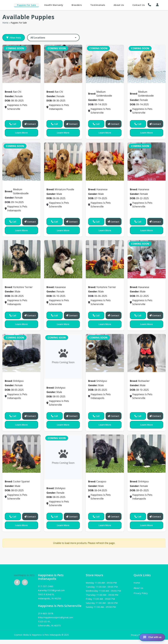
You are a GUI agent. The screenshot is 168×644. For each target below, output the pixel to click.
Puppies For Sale (26, 5)
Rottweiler (138, 376)
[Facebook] (17, 582)
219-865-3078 (46, 613)
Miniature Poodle (58, 185)
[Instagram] (25, 582)
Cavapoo (95, 477)
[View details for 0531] (63, 457)
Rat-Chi (11, 87)
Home (5, 23)
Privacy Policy (141, 593)
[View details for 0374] (63, 162)
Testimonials (98, 5)
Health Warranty (54, 5)
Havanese (96, 185)
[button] (150, 5)
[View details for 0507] (21, 353)
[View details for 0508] (63, 356)
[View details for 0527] (21, 454)
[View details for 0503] (147, 259)
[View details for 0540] (105, 454)
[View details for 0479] (63, 259)
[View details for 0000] (21, 64)
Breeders (77, 5)
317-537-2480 (46, 586)
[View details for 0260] (105, 64)
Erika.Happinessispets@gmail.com (56, 617)
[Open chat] (152, 637)
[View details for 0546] (147, 454)
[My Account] (157, 5)
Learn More (21, 133)
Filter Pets (14, 38)
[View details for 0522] (147, 353)
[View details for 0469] (105, 162)
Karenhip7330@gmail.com (51, 590)
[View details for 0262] (147, 64)
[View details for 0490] (105, 259)
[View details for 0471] (147, 162)
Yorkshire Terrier (17, 283)
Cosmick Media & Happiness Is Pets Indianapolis (38, 635)
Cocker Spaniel (15, 477)
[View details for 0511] (105, 353)
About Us (119, 5)
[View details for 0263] (21, 162)
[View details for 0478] (21, 259)
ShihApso (12, 376)
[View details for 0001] (63, 64)
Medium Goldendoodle (103, 87)
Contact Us (139, 5)
